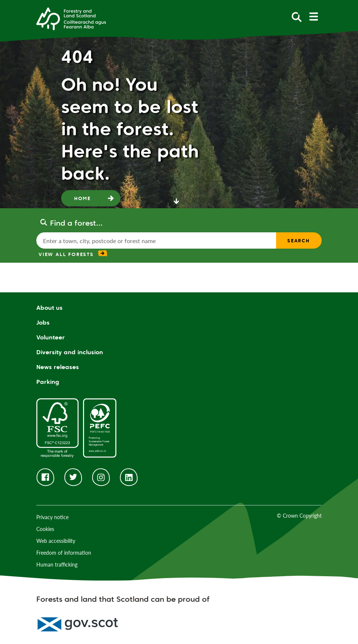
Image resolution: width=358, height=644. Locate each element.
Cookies (45, 529)
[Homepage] (71, 18)
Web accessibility (56, 541)
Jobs (43, 323)
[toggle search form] (297, 16)
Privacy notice (52, 517)
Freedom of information (64, 553)
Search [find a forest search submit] (299, 240)
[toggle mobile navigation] (313, 16)
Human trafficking (57, 565)
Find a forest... (76, 223)
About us (49, 308)
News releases (58, 367)
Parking (48, 382)
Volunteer (51, 337)
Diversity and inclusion (70, 352)
